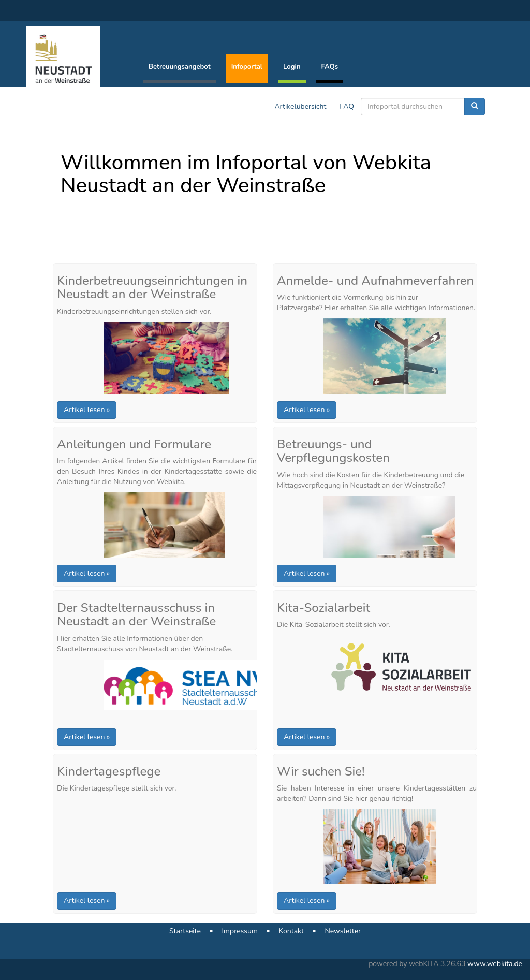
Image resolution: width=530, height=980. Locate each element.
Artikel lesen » (87, 410)
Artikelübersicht (300, 106)
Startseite (185, 931)
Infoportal (247, 67)
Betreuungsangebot (180, 67)
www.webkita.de (495, 964)
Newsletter (343, 931)
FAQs (330, 67)
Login (292, 67)
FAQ (347, 106)
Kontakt (291, 931)
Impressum (239, 931)
